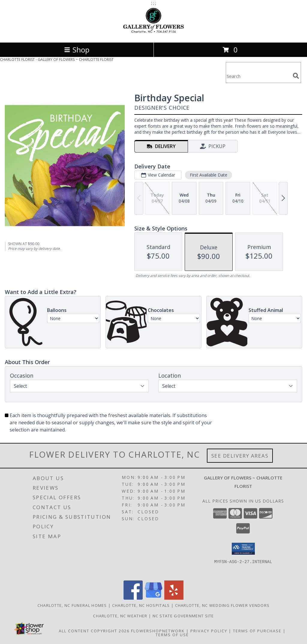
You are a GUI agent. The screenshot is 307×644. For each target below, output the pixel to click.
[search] (296, 76)
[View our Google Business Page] (153, 598)
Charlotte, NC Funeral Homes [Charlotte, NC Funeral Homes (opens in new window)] (72, 605)
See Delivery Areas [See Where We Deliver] (240, 456)
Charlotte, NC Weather (120, 616)
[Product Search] (258, 76)
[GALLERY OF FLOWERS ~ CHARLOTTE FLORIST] (153, 34)
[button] (243, 549)
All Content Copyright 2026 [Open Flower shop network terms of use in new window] (94, 631)
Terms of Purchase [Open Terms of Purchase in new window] (257, 631)
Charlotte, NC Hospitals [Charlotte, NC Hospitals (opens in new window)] (141, 605)
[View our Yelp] (174, 598)
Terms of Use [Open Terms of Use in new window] (172, 635)
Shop (77, 50)
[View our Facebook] (133, 598)
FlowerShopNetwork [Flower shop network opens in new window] (158, 631)
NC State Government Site (183, 616)
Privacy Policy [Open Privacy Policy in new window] (209, 631)
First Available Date (209, 175)
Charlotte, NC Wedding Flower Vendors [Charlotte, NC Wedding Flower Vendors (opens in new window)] (222, 605)
